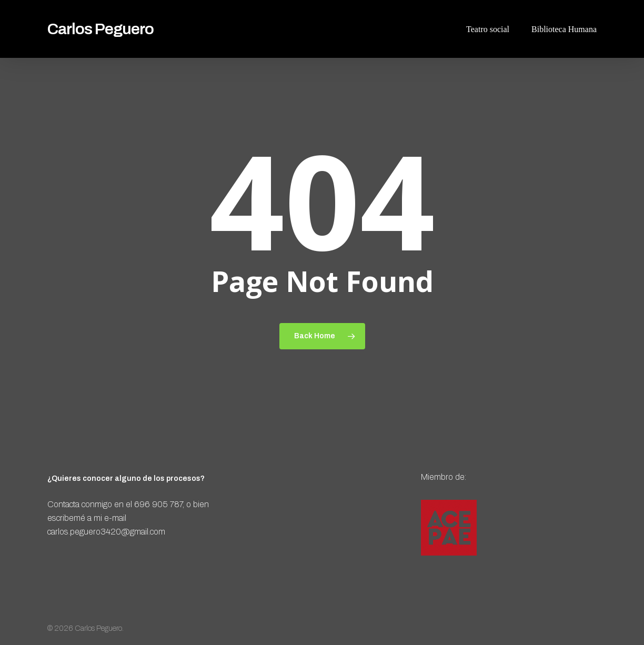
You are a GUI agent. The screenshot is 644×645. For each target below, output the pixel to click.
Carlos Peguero (100, 29)
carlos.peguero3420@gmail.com (106, 532)
